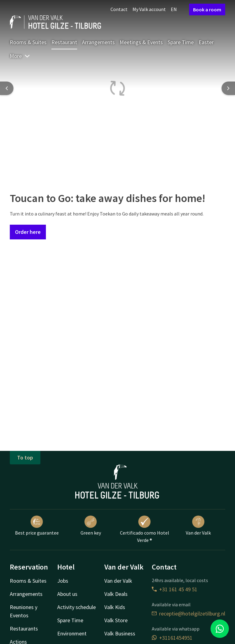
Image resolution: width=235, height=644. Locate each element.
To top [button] (25, 457)
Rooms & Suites (28, 42)
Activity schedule (76, 607)
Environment (72, 633)
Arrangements (98, 42)
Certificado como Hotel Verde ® (145, 529)
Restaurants (24, 629)
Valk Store (116, 620)
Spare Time (181, 42)
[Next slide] (228, 88)
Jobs (63, 581)
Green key (91, 526)
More (20, 56)
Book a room (207, 10)
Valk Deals (116, 594)
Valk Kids (115, 607)
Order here (28, 232)
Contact (119, 9)
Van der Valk (198, 526)
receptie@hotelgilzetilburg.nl (188, 614)
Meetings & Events (141, 42)
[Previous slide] (7, 88)
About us (67, 594)
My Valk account (149, 9)
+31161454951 (172, 638)
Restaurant (64, 42)
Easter (206, 42)
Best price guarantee (37, 526)
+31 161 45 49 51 (175, 589)
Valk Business (120, 633)
